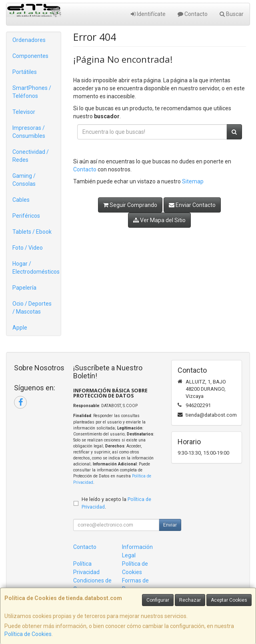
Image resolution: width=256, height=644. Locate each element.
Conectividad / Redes (31, 156)
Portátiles (25, 72)
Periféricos (26, 216)
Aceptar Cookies (229, 600)
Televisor (24, 112)
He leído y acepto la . (116, 503)
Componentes (30, 56)
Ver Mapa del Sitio (159, 220)
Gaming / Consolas (24, 180)
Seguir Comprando (130, 205)
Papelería (24, 288)
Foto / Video (28, 248)
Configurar (158, 600)
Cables (21, 200)
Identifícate (148, 14)
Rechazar (190, 600)
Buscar (232, 14)
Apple (20, 328)
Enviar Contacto (192, 205)
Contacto (193, 14)
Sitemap (193, 181)
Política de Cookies (28, 634)
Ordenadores (29, 40)
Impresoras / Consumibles (29, 132)
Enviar (170, 525)
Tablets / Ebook (32, 232)
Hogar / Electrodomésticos (36, 268)
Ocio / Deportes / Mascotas (32, 308)
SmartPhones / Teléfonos (32, 92)
